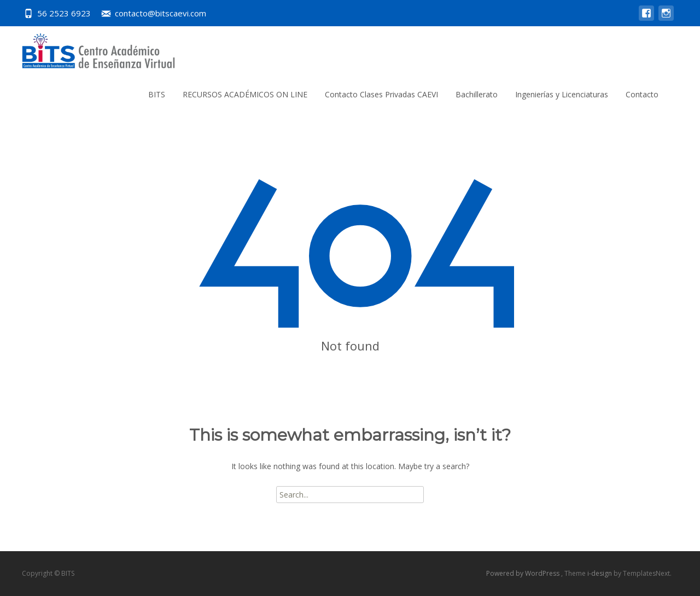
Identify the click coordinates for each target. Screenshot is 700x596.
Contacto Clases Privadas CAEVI (381, 94)
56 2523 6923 (64, 13)
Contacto (642, 94)
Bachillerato (477, 94)
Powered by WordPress (524, 573)
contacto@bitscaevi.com (161, 13)
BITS (157, 94)
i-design (600, 573)
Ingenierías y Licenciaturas (562, 94)
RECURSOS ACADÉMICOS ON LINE (245, 94)
